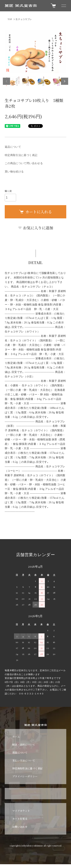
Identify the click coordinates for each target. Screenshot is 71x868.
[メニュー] (63, 6)
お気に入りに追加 (36, 228)
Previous (6, 81)
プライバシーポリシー (25, 776)
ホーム (16, 737)
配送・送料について (24, 745)
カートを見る (20, 819)
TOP (10, 19)
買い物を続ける (14, 172)
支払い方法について (24, 760)
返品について (13, 147)
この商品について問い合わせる (24, 163)
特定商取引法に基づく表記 (21, 155)
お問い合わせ (20, 827)
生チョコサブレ (24, 19)
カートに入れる (35, 212)
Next (65, 81)
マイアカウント (21, 811)
